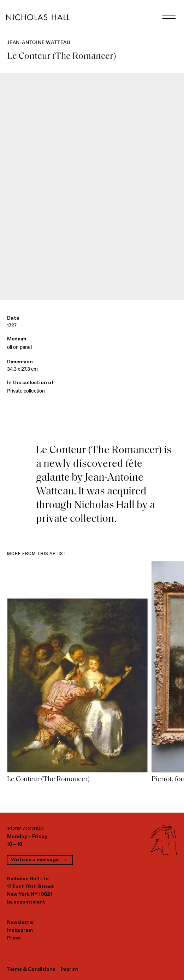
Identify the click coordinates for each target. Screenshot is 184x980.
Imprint (70, 970)
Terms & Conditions (31, 970)
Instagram (20, 930)
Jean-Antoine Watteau (39, 43)
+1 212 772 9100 (25, 829)
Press (14, 938)
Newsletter (21, 923)
